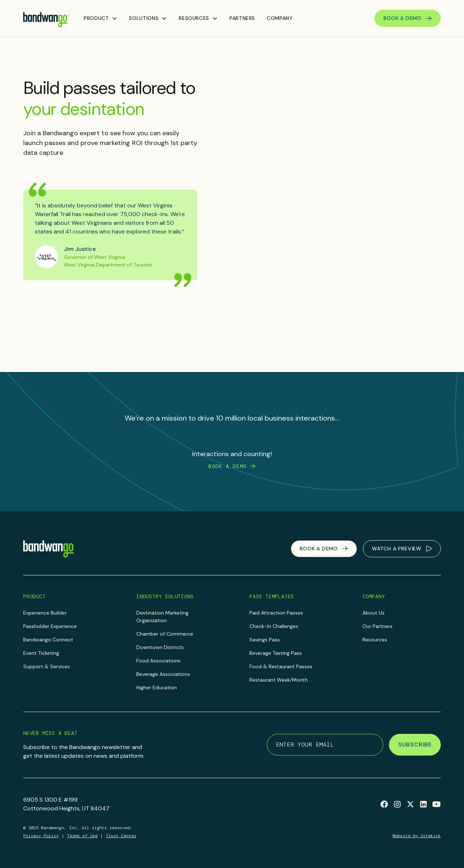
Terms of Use (82, 836)
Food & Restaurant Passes (281, 666)
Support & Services (47, 666)
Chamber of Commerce (165, 634)
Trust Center (121, 836)
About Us (374, 613)
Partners (242, 18)
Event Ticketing (41, 653)
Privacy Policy (41, 836)
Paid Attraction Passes (276, 613)
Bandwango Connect (48, 640)
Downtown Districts (160, 647)
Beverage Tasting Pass (276, 653)
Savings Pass (265, 640)
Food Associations (158, 661)
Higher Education (157, 687)
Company (280, 18)
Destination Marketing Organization (162, 617)
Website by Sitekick (417, 836)
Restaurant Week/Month (279, 680)
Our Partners (378, 626)
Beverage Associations (163, 674)
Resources (375, 640)
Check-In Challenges (274, 626)
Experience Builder (45, 613)
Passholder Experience (50, 626)
